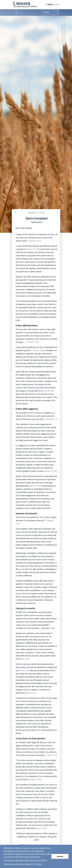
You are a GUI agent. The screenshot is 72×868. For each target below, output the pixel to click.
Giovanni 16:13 (50, 471)
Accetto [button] (60, 856)
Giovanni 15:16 (34, 780)
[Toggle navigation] (16, 12)
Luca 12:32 (41, 828)
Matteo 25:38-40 (46, 391)
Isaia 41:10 (30, 693)
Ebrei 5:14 (35, 486)
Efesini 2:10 (24, 671)
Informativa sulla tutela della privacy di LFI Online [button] (25, 860)
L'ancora (22, 3)
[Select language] (50, 12)
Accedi (56, 4)
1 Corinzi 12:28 (37, 350)
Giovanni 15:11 (31, 249)
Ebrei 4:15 (24, 659)
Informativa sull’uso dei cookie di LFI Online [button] (23, 864)
